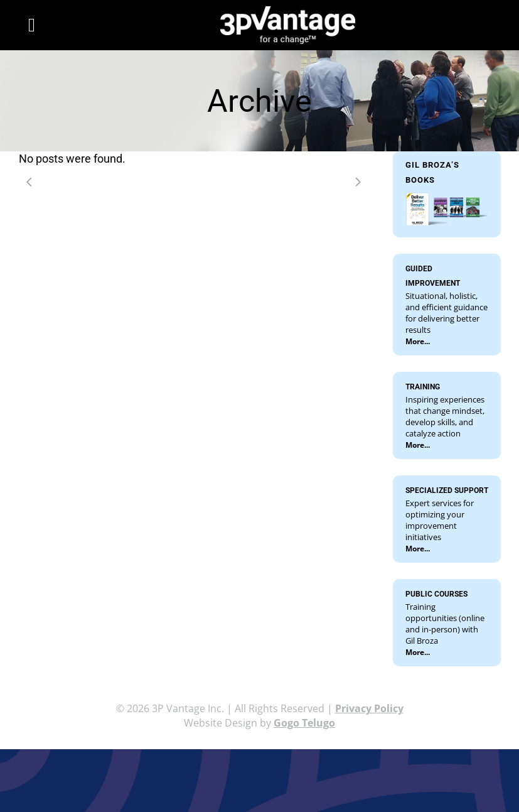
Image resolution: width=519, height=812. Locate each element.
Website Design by (259, 723)
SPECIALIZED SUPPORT (447, 490)
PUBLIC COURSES (436, 594)
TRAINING (423, 387)
